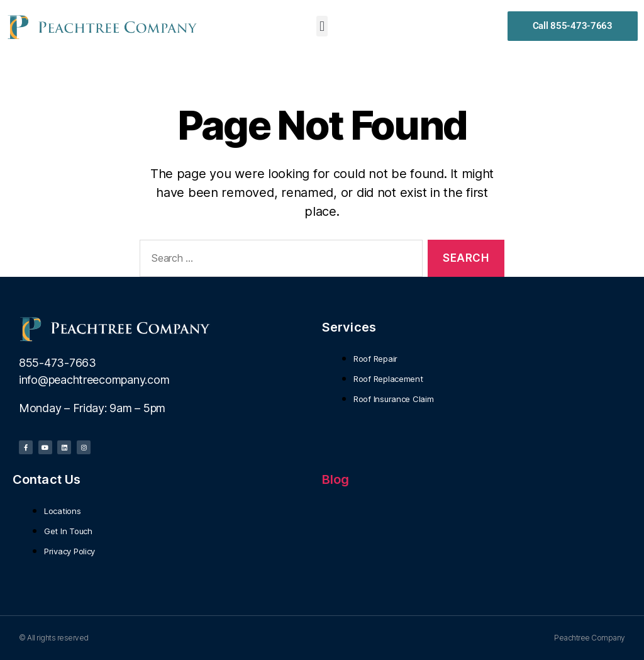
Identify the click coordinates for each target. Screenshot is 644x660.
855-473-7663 (58, 363)
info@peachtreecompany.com (94, 380)
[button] (322, 26)
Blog (336, 479)
